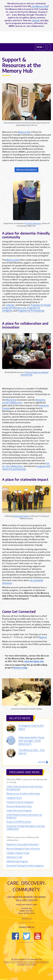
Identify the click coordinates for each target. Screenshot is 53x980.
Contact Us (26, 919)
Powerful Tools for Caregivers (20, 802)
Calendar (10, 305)
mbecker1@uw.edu (34, 661)
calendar (36, 20)
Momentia (11, 400)
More (43, 762)
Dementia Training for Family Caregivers (25, 866)
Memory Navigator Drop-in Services (23, 849)
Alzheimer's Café (14, 857)
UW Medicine (27, 948)
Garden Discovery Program (19, 811)
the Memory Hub (40, 6)
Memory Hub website (26, 170)
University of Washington (27, 954)
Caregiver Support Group (18, 853)
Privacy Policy (10, 962)
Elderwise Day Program (17, 861)
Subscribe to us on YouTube (38, 936)
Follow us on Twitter (27, 936)
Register (43, 637)
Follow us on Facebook (15, 936)
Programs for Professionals (31, 311)
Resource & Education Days (19, 806)
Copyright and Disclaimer (27, 964)
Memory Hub (24, 132)
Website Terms (22, 962)
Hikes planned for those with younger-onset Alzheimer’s (31, 741)
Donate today (20, 668)
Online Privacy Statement (39, 962)
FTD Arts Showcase (33, 223)
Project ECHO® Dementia (19, 822)
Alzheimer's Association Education (23, 844)
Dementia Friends (21, 516)
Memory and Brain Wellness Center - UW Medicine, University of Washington (26, 37)
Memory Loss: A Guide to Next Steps (23, 794)
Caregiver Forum (14, 798)
